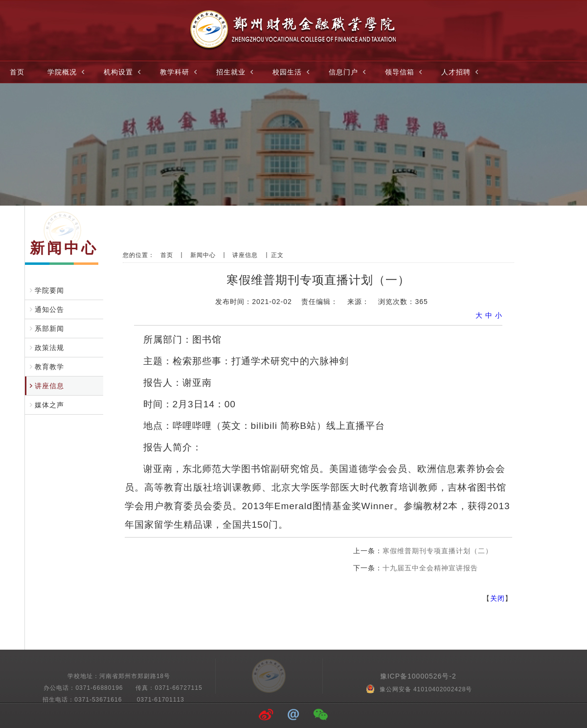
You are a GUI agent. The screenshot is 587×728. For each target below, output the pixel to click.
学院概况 (67, 72)
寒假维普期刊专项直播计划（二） (438, 551)
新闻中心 (203, 255)
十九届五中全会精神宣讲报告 (430, 568)
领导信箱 (405, 72)
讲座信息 (245, 255)
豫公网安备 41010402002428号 (420, 689)
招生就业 (236, 72)
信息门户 (348, 72)
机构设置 (123, 72)
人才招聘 (461, 72)
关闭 (497, 598)
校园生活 (292, 72)
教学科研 (180, 72)
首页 (17, 72)
